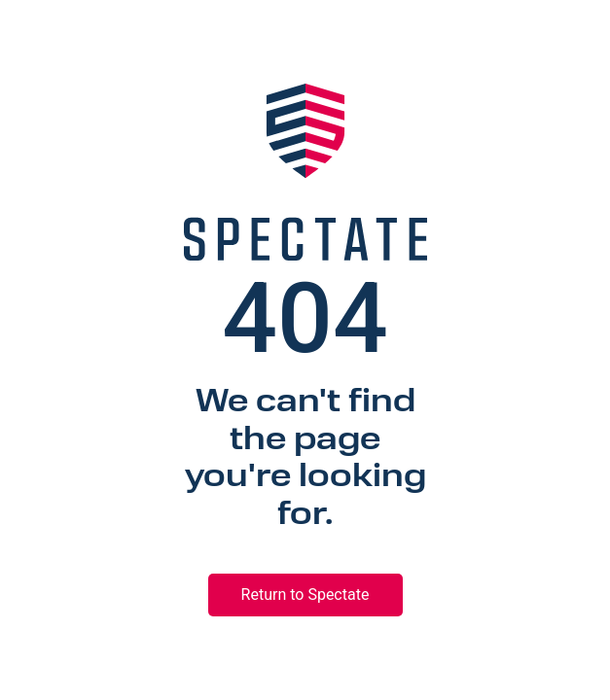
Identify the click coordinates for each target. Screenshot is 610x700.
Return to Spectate (305, 595)
